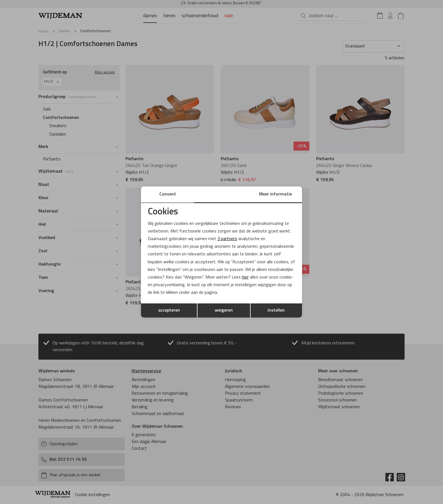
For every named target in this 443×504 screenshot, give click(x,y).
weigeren (224, 310)
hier (245, 277)
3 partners (227, 239)
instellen (276, 310)
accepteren (169, 310)
